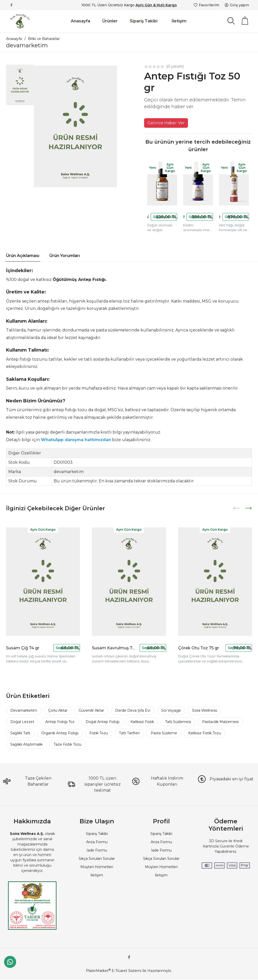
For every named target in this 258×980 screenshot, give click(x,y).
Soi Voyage (171, 710)
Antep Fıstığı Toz (60, 722)
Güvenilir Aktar (91, 710)
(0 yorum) (175, 66)
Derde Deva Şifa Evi (133, 710)
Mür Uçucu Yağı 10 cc (184, 217)
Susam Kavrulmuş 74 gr (115, 648)
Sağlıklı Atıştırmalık (26, 744)
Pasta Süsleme (164, 733)
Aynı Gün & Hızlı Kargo (156, 5)
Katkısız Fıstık (142, 722)
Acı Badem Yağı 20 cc (148, 217)
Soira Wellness (204, 710)
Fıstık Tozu (99, 733)
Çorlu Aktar (58, 710)
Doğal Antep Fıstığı (103, 722)
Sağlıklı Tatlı (20, 733)
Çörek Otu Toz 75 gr (199, 648)
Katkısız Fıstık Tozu (205, 733)
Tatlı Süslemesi (178, 722)
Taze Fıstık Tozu (68, 744)
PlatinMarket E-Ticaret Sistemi (114, 971)
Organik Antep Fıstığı (60, 733)
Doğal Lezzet (22, 722)
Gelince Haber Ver (166, 123)
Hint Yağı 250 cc (220, 217)
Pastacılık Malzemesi (220, 722)
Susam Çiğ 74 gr (23, 648)
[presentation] (237, 508)
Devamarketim (24, 710)
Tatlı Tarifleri (129, 733)
